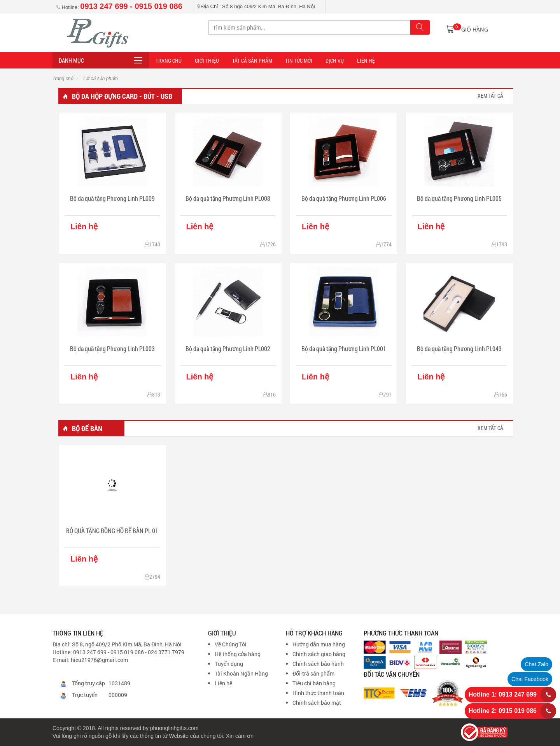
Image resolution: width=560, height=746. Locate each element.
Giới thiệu (206, 61)
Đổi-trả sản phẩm (313, 673)
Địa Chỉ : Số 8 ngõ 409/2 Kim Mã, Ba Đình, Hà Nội (256, 6)
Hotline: (119, 7)
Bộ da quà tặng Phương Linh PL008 (228, 198)
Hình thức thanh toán (318, 693)
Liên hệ (223, 683)
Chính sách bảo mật (317, 703)
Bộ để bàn (87, 428)
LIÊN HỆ (360, 61)
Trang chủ (63, 79)
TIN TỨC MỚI (296, 61)
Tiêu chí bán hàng (314, 683)
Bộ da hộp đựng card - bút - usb (122, 96)
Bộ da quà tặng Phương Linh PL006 (344, 198)
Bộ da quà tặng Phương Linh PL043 (459, 348)
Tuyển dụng (229, 664)
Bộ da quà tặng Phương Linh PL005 (459, 198)
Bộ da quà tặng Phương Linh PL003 (112, 348)
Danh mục (71, 60)
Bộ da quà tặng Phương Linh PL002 (228, 348)
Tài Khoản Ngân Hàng (241, 673)
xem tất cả (490, 96)
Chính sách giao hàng (319, 654)
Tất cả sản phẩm (250, 61)
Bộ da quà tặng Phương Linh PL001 (344, 348)
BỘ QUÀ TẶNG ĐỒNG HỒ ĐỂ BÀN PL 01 (112, 531)
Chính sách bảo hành (318, 664)
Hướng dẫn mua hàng (319, 644)
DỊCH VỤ (330, 61)
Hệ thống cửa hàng (238, 654)
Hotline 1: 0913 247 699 (503, 694)
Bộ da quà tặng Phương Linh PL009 (112, 198)
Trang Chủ (169, 61)
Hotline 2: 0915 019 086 (503, 711)
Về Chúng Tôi (231, 644)
